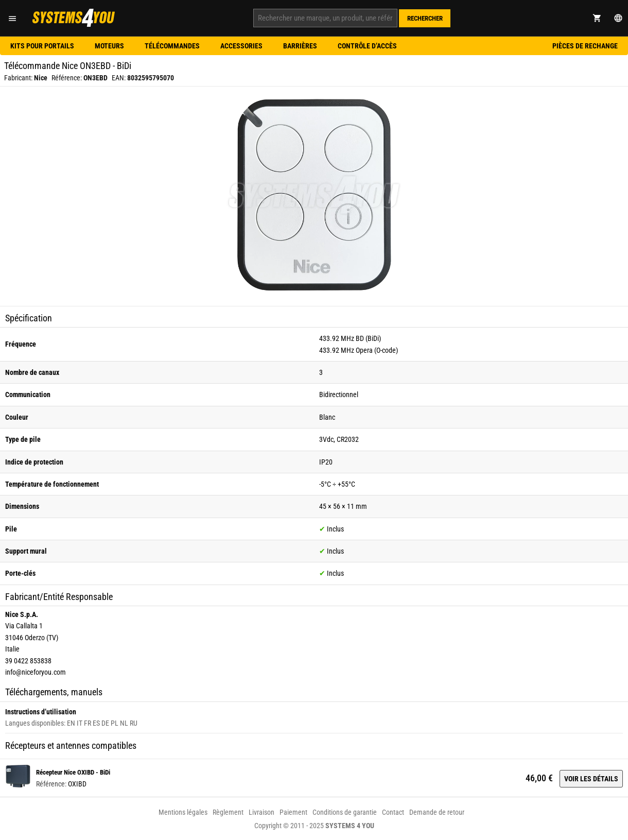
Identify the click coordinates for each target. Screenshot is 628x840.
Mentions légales (183, 812)
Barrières (300, 46)
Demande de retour (437, 812)
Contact (393, 812)
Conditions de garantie (345, 812)
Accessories (241, 46)
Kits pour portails (42, 46)
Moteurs (109, 46)
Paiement (293, 812)
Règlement (228, 812)
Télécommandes (172, 46)
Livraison (261, 812)
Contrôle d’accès (367, 46)
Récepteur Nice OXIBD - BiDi (73, 772)
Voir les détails (591, 779)
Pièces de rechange (585, 46)
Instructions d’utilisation (41, 712)
